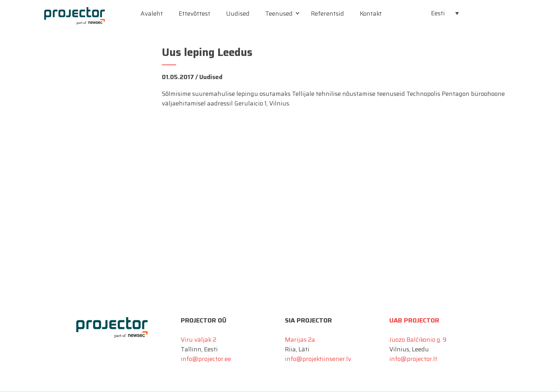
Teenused (279, 14)
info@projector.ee (206, 359)
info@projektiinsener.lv (318, 359)
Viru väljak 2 (199, 340)
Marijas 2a (300, 340)
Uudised (238, 14)
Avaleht (152, 14)
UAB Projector (414, 320)
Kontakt (371, 14)
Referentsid (327, 14)
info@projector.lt (413, 359)
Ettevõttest (194, 14)
